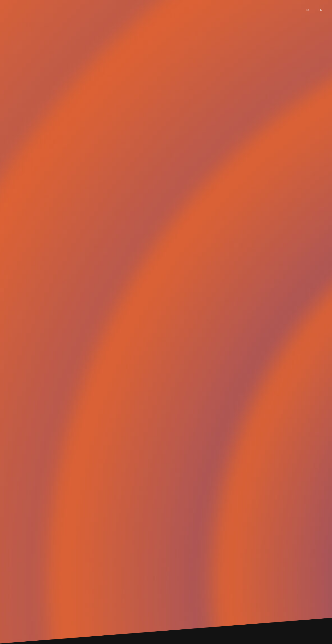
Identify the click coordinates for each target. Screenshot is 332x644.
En (321, 10)
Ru (308, 10)
